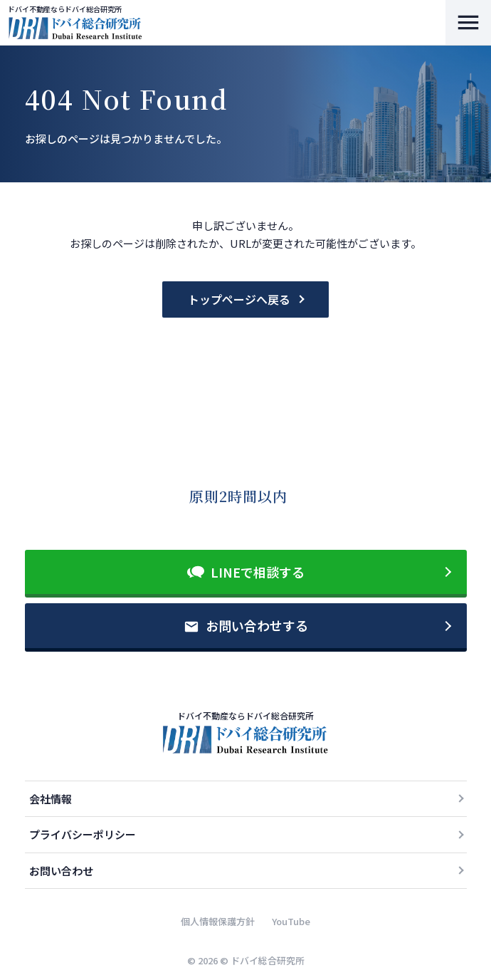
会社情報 (51, 799)
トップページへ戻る (239, 299)
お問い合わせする (257, 625)
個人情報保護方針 (218, 921)
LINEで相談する (258, 572)
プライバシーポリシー (83, 834)
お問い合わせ (61, 871)
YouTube (291, 921)
